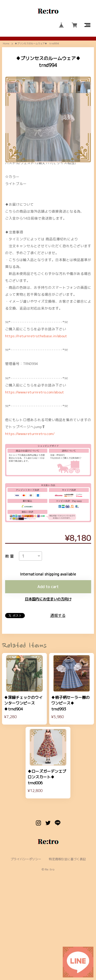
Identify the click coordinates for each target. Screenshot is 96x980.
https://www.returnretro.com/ (30, 516)
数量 (10, 639)
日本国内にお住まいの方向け (48, 682)
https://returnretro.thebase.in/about (36, 418)
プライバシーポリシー (26, 942)
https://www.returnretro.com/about (35, 475)
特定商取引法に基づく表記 (67, 942)
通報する (58, 698)
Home (6, 44)
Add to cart (48, 669)
